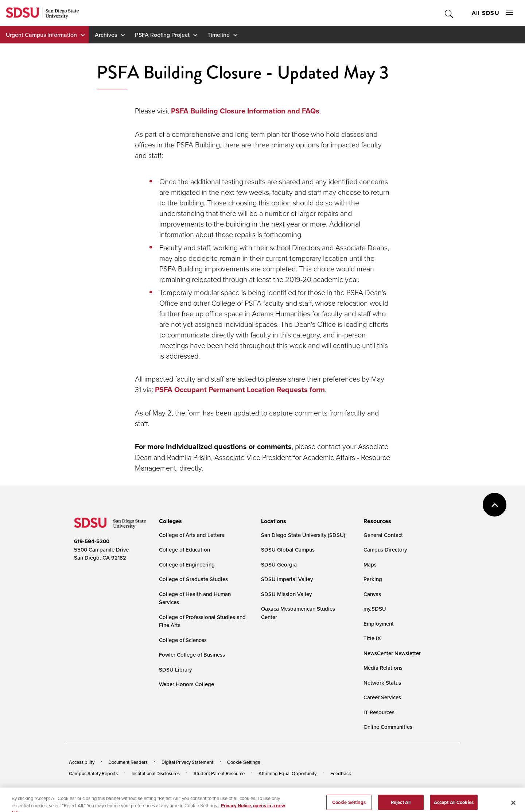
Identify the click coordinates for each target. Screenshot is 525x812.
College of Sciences (183, 640)
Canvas (372, 594)
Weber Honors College (186, 684)
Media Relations (383, 668)
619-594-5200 (92, 541)
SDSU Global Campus (288, 550)
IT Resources (379, 712)
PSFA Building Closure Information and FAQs (245, 111)
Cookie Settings (244, 762)
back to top (495, 505)
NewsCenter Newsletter (392, 653)
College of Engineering (187, 564)
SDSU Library (175, 670)
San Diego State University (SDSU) (303, 535)
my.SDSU (375, 609)
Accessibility (82, 762)
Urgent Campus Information (41, 35)
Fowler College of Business (192, 655)
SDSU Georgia (279, 564)
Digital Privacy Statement (187, 762)
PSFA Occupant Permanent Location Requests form (240, 390)
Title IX (372, 638)
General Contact (383, 535)
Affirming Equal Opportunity (287, 773)
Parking (373, 579)
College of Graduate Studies (193, 579)
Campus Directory (385, 550)
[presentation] (169, 521)
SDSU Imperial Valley (287, 579)
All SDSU (493, 13)
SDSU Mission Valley (286, 594)
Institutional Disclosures (156, 773)
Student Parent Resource (219, 773)
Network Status (382, 683)
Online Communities (388, 727)
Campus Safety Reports (93, 773)
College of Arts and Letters (192, 535)
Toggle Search (449, 13)
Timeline (219, 35)
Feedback (341, 773)
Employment (379, 624)
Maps (370, 564)
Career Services (382, 697)
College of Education (184, 550)
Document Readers (128, 762)
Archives (106, 35)
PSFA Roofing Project (162, 35)
